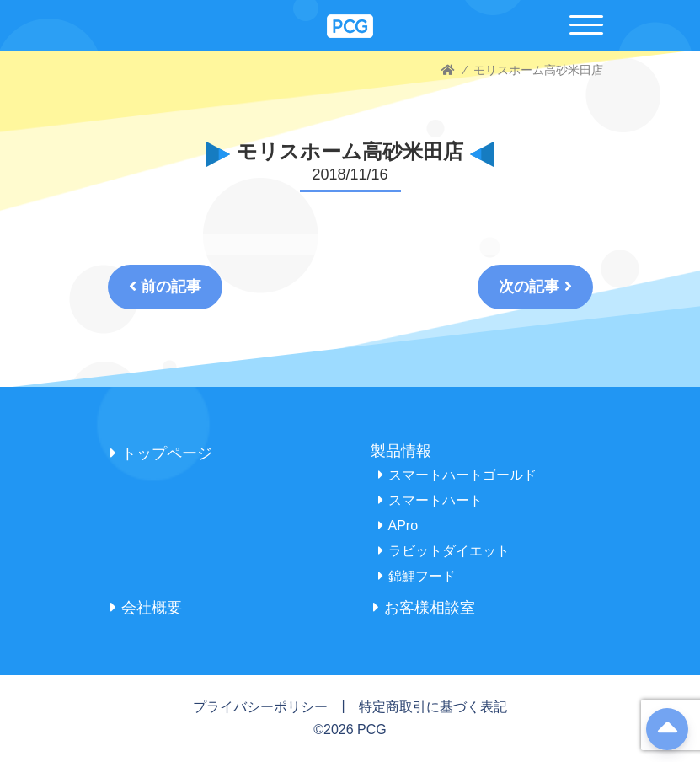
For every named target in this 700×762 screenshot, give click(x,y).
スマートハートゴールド (457, 475)
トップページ (161, 453)
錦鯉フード (417, 576)
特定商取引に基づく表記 (433, 707)
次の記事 (535, 287)
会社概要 (146, 608)
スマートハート (430, 500)
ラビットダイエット (444, 551)
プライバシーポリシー (260, 707)
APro (398, 526)
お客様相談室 (424, 608)
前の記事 (165, 287)
